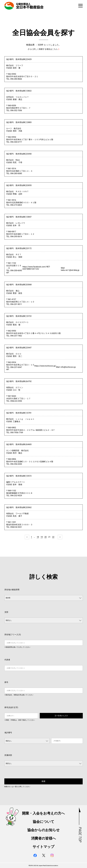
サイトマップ (43, 847)
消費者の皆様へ (43, 838)
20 (45, 537)
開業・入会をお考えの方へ (43, 813)
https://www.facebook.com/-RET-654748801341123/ (36, 268)
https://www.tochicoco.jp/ (45, 366)
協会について (43, 822)
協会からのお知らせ (43, 830)
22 (53, 537)
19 (42, 537)
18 (38, 537)
